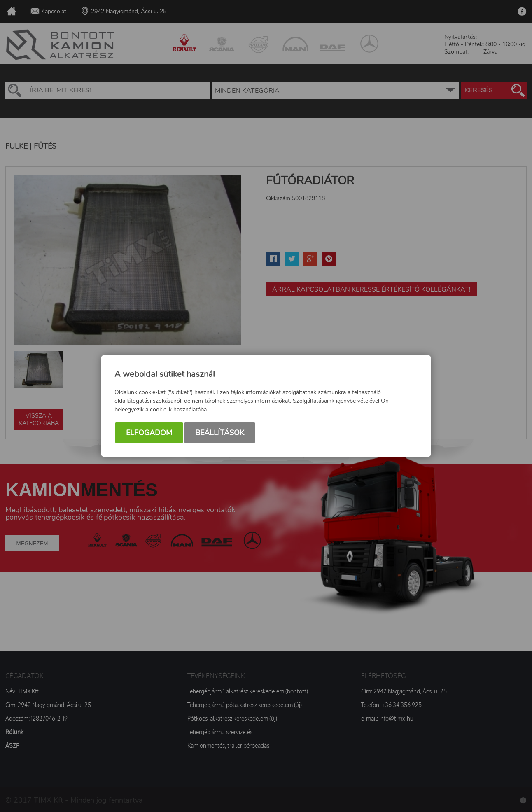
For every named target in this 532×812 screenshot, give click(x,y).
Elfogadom (149, 433)
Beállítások (220, 433)
